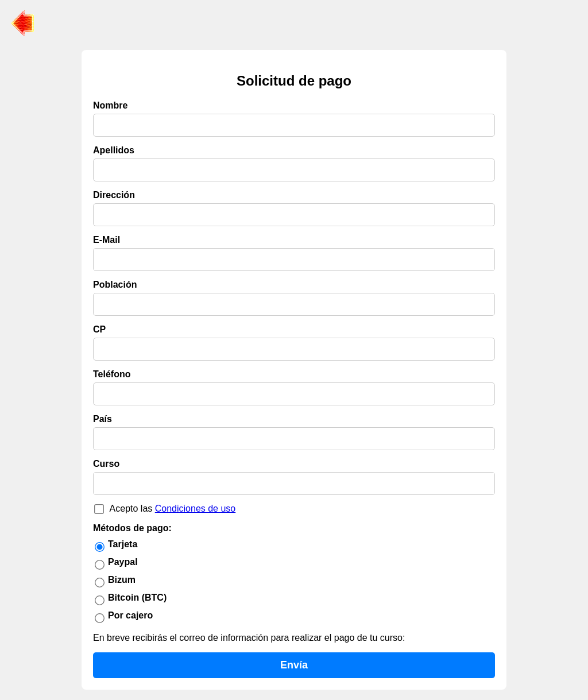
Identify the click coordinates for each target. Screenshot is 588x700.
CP (99, 329)
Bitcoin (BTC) (137, 597)
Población (115, 285)
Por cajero (130, 615)
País (102, 419)
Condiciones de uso (196, 508)
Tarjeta (123, 544)
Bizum (122, 580)
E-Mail (107, 240)
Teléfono (112, 374)
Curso (106, 464)
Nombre (110, 105)
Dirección (114, 195)
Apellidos (114, 150)
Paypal (123, 562)
